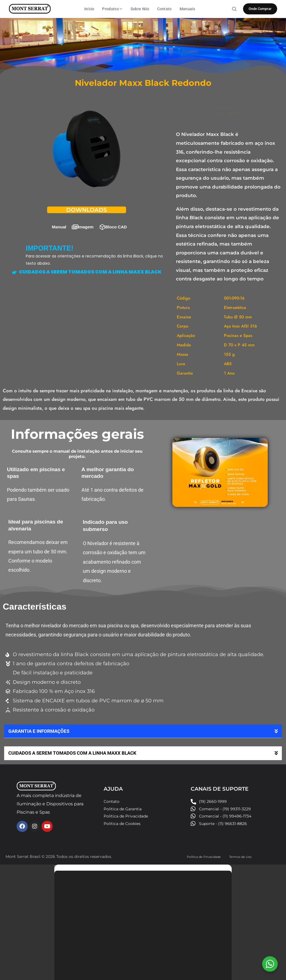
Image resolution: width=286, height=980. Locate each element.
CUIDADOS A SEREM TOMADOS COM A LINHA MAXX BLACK (76, 747)
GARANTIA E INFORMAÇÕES (40, 725)
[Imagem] (75, 221)
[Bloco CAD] (102, 221)
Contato (164, 9)
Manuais (187, 9)
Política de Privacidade (210, 853)
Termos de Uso (244, 851)
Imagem (86, 221)
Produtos (112, 9)
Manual (59, 221)
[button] (143, 726)
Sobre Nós (140, 9)
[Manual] (49, 221)
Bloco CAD (116, 221)
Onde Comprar (260, 9)
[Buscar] (234, 9)
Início (89, 9)
